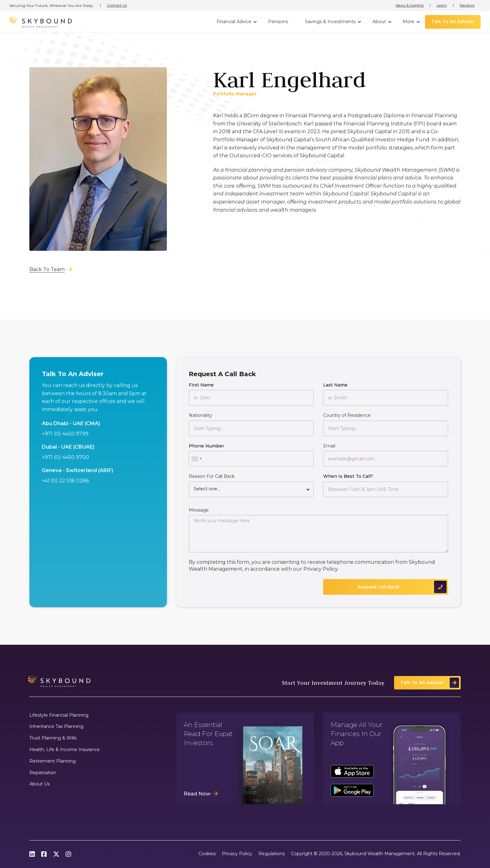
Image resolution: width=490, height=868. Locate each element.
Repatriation (43, 773)
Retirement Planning (52, 761)
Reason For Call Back (212, 480)
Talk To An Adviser (453, 22)
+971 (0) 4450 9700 (65, 461)
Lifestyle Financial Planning (59, 715)
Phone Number (206, 450)
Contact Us (117, 5)
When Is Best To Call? (348, 480)
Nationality (200, 419)
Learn (442, 5)
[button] (236, 22)
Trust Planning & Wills (53, 738)
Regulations (272, 854)
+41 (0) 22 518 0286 (65, 484)
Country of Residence (347, 419)
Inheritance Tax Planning (56, 727)
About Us (40, 784)
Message (199, 514)
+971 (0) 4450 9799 (65, 438)
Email (329, 450)
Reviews (467, 5)
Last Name (335, 389)
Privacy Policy (320, 573)
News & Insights (410, 5)
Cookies (207, 854)
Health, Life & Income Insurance (65, 750)
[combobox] (196, 463)
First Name (201, 389)
